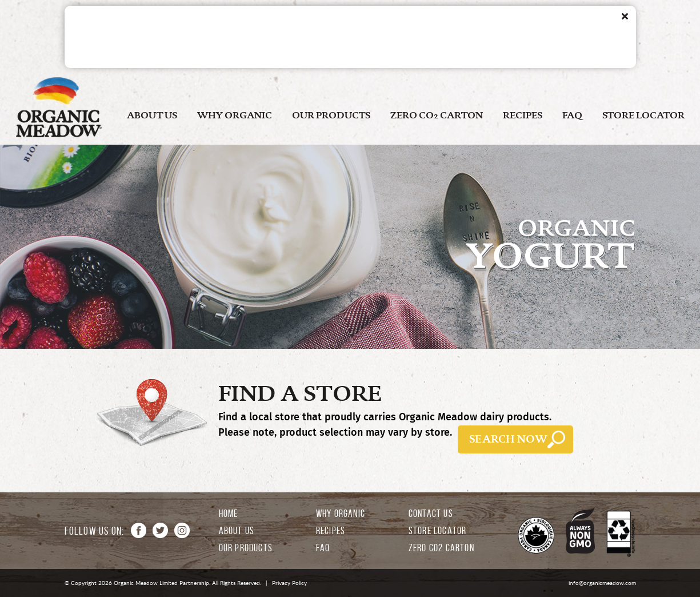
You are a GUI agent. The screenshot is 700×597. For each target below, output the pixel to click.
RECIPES (523, 115)
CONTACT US (431, 514)
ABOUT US (152, 115)
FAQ (572, 115)
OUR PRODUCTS (331, 115)
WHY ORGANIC (235, 115)
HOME (229, 514)
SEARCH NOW (508, 439)
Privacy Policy (289, 583)
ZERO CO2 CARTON (437, 115)
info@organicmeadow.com (602, 583)
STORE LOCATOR (643, 115)
